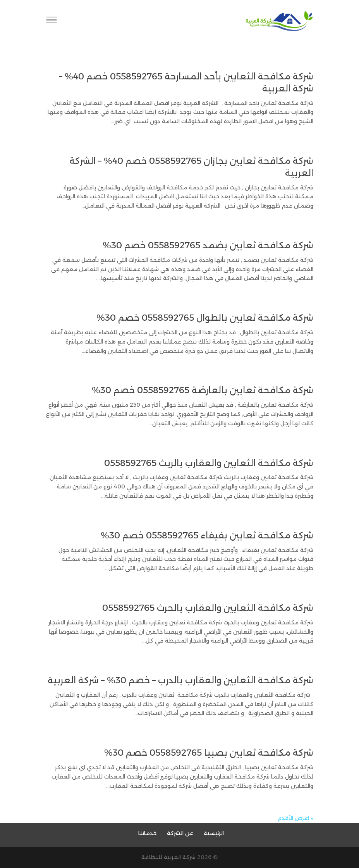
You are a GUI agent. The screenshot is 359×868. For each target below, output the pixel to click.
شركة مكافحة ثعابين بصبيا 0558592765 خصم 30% (209, 753)
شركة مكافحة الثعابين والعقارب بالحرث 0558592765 (208, 608)
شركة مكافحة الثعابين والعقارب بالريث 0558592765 (209, 463)
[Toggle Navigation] (52, 21)
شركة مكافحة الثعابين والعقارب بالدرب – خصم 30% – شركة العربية (180, 680)
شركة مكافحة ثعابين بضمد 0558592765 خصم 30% (208, 245)
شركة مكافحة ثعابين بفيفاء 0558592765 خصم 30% (207, 535)
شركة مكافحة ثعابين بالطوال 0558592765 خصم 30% (205, 318)
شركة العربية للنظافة (168, 857)
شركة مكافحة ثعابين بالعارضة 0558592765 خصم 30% (203, 390)
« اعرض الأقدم (295, 818)
